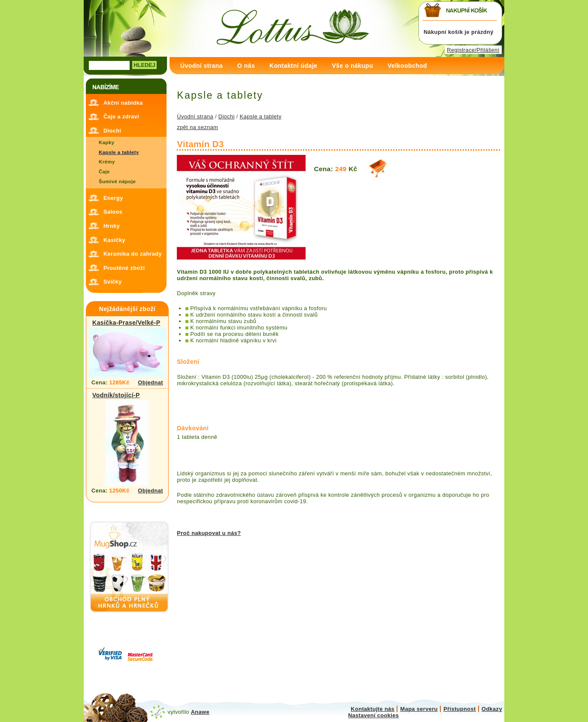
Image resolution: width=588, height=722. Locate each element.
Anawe (200, 712)
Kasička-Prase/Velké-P (126, 323)
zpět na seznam (197, 127)
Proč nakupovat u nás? (209, 533)
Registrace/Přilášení (473, 50)
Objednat (150, 382)
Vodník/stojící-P (116, 395)
